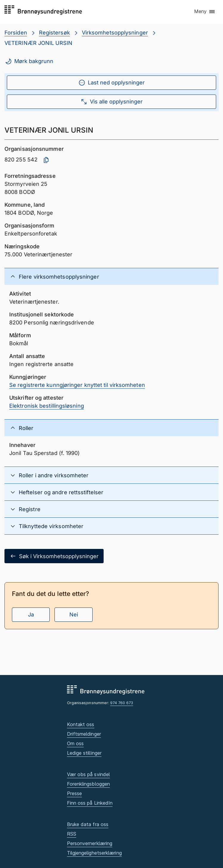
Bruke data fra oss (88, 824)
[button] (205, 12)
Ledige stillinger (84, 753)
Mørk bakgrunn (29, 61)
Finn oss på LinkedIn (90, 803)
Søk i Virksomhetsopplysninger (54, 556)
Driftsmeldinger (84, 734)
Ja (31, 614)
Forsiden (16, 33)
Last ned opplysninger (111, 83)
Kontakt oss (81, 724)
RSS (72, 834)
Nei (74, 614)
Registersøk (54, 33)
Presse (75, 793)
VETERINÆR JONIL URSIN (38, 43)
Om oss (75, 743)
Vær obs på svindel (89, 774)
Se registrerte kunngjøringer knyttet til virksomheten (77, 385)
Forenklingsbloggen (89, 784)
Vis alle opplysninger (111, 102)
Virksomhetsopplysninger (115, 33)
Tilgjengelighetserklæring (94, 853)
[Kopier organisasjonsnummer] (46, 160)
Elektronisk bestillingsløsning (47, 406)
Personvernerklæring (90, 843)
